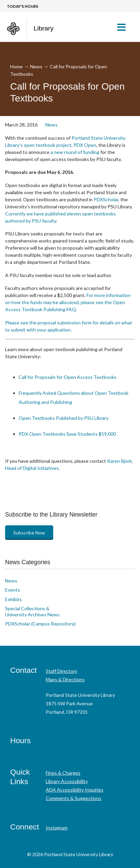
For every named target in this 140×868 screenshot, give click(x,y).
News (36, 66)
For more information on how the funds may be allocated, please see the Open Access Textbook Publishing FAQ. (68, 302)
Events (13, 590)
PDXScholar (106, 199)
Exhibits (14, 599)
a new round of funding (75, 152)
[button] (124, 27)
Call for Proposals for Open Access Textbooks (68, 377)
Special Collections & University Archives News (32, 611)
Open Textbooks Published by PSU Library (64, 418)
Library (44, 28)
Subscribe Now (29, 533)
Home (16, 66)
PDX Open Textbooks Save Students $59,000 (67, 434)
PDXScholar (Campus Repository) (40, 624)
